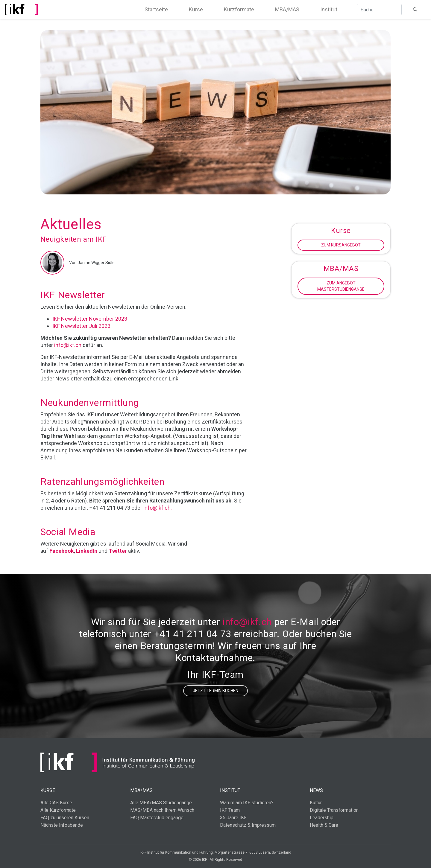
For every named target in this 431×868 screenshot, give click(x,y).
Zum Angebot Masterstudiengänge (341, 286)
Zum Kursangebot (341, 245)
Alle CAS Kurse (56, 803)
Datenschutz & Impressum (248, 825)
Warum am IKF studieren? (247, 803)
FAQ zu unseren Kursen (65, 818)
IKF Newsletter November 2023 (90, 319)
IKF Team (230, 810)
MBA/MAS (287, 9)
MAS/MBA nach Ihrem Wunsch (162, 810)
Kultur (316, 803)
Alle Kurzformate (58, 810)
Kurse (196, 9)
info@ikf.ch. (158, 508)
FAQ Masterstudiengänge (157, 818)
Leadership (322, 818)
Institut (329, 9)
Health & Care (324, 825)
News (316, 790)
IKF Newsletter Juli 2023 (81, 326)
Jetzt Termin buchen (215, 691)
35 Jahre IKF (233, 818)
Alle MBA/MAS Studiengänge (161, 803)
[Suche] (379, 10)
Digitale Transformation (334, 810)
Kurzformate (239, 9)
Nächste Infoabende (62, 825)
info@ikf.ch (68, 345)
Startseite (156, 9)
